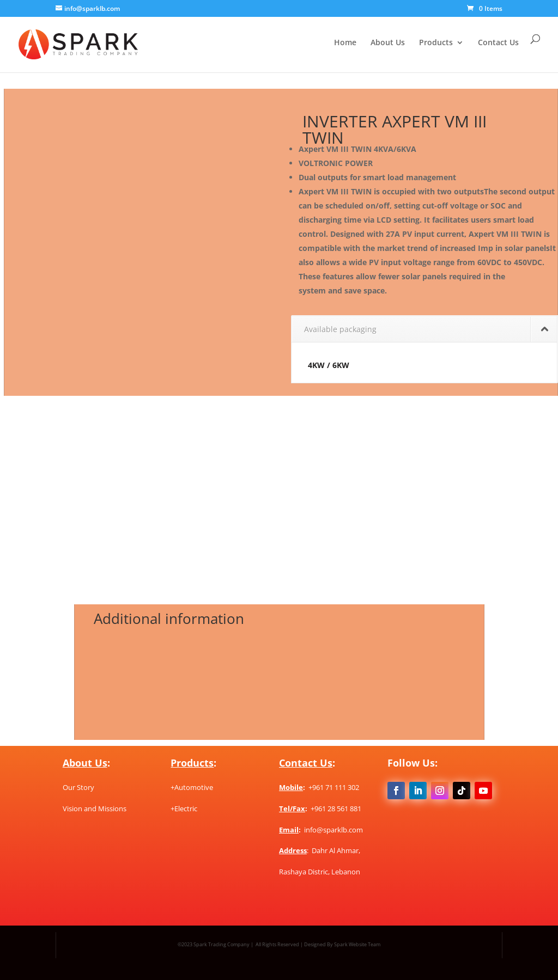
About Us (388, 43)
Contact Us (498, 43)
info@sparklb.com (333, 830)
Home (345, 43)
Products (436, 43)
